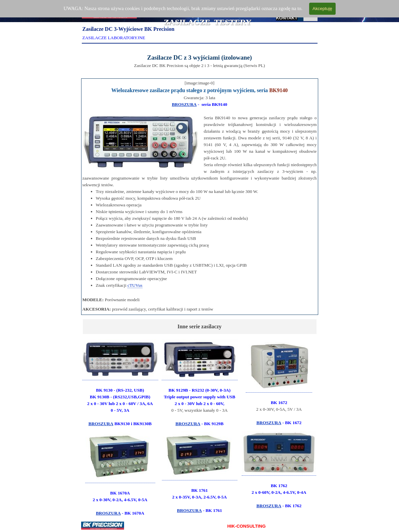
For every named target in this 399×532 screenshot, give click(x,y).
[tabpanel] (200, 60)
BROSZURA (184, 104)
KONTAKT (287, 18)
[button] (279, 366)
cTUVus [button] (135, 285)
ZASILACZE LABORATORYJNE (114, 38)
